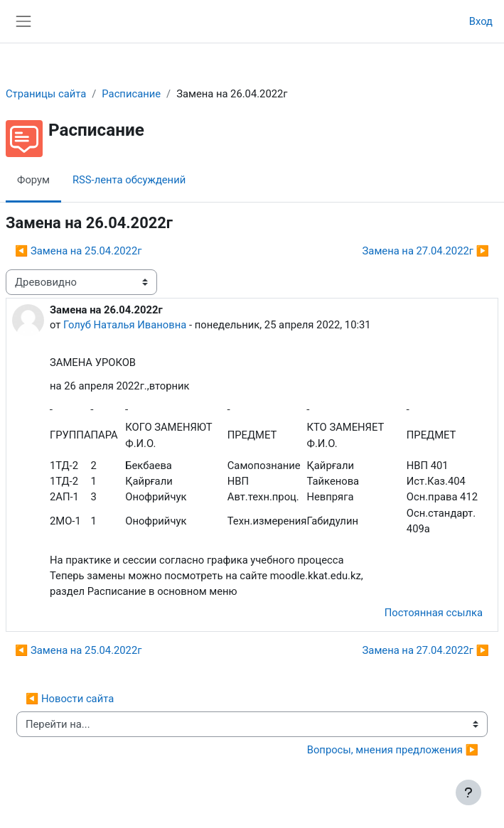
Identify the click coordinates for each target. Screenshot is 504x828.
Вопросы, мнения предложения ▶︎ (393, 750)
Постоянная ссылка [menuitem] (434, 613)
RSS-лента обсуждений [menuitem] (129, 180)
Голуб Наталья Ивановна (125, 325)
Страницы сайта (46, 94)
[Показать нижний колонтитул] (468, 792)
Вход (481, 21)
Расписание (131, 94)
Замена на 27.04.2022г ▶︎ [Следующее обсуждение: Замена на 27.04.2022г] (426, 251)
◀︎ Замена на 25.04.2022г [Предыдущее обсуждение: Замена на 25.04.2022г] (78, 251)
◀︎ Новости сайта (70, 699)
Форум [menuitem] (33, 180)
